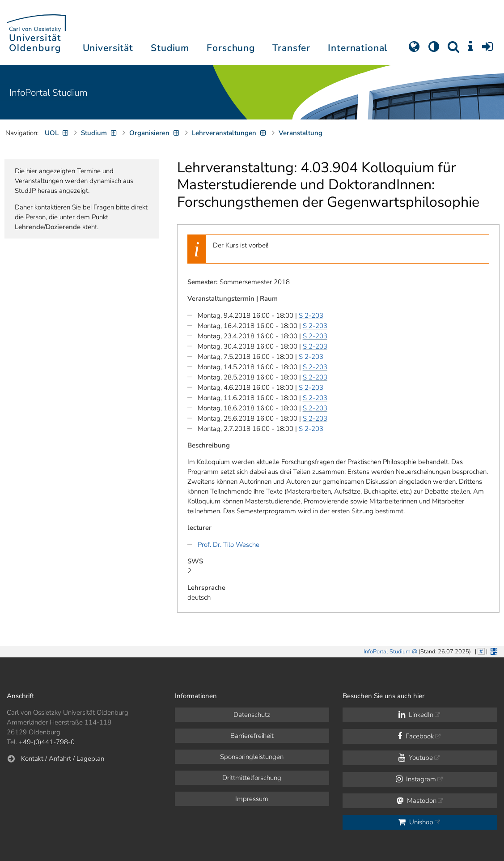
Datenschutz (252, 715)
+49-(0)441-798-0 (47, 742)
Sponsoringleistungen (252, 757)
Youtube (416, 758)
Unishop (416, 822)
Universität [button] (108, 48)
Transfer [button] (291, 48)
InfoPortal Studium (49, 93)
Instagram (416, 779)
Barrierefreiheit (252, 736)
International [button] (358, 48)
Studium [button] (170, 48)
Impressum (252, 799)
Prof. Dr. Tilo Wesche (229, 545)
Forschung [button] (231, 48)
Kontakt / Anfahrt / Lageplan (63, 759)
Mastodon (417, 801)
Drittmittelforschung (252, 778)
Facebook (416, 736)
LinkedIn (416, 715)
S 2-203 (311, 315)
